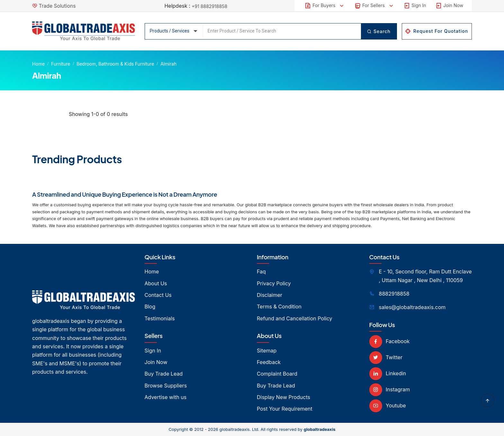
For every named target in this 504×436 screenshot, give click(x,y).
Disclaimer (270, 295)
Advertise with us (166, 397)
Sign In (415, 6)
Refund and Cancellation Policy (295, 318)
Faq (261, 271)
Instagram (390, 389)
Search (378, 31)
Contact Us (158, 295)
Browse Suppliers (166, 386)
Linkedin (388, 373)
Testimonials (160, 318)
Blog (150, 307)
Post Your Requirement (285, 409)
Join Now (449, 6)
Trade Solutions (58, 6)
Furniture (61, 64)
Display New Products (283, 397)
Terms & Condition (279, 307)
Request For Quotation (437, 31)
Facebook (390, 341)
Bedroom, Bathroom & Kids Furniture (115, 64)
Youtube (388, 405)
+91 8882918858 (209, 6)
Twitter (386, 357)
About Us (156, 283)
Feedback (269, 362)
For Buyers (325, 6)
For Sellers (374, 6)
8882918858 (394, 294)
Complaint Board (277, 374)
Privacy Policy (274, 283)
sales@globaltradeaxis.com (412, 307)
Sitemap (267, 351)
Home (38, 64)
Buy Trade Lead (164, 374)
